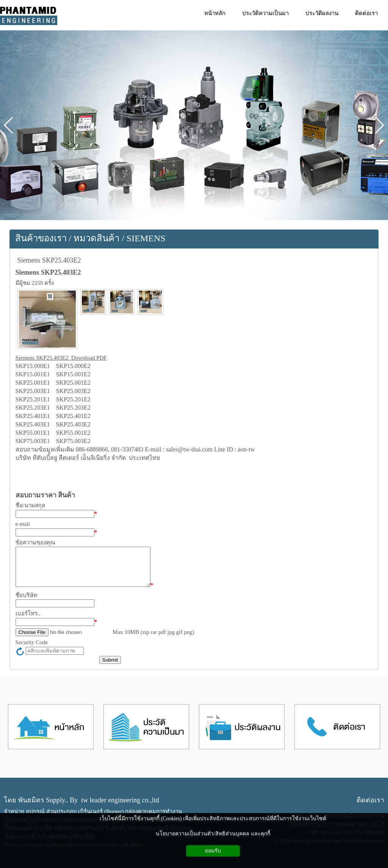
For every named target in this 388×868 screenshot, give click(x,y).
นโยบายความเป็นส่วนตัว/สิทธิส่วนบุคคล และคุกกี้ (213, 834)
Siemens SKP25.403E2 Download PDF (61, 358)
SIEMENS (146, 238)
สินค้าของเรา (41, 238)
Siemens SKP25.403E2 (49, 260)
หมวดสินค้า (96, 238)
